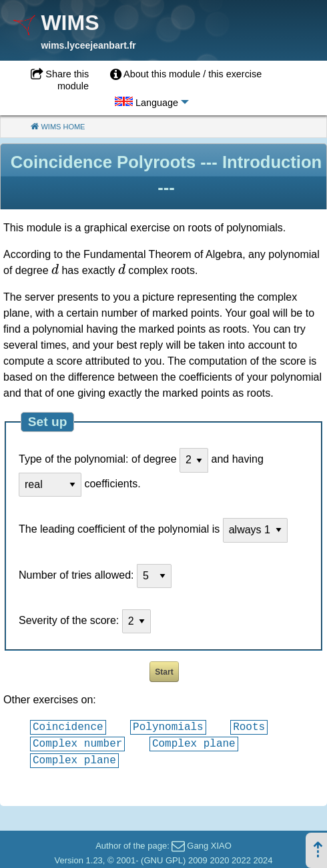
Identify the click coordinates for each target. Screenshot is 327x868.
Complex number (77, 743)
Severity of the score (67, 620)
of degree (154, 460)
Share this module (67, 80)
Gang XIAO (209, 846)
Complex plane (194, 743)
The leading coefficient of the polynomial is (119, 530)
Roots (249, 727)
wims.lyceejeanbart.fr (88, 45)
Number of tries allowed (75, 575)
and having (238, 460)
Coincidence (68, 727)
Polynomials (168, 727)
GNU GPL (163, 860)
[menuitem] (186, 75)
